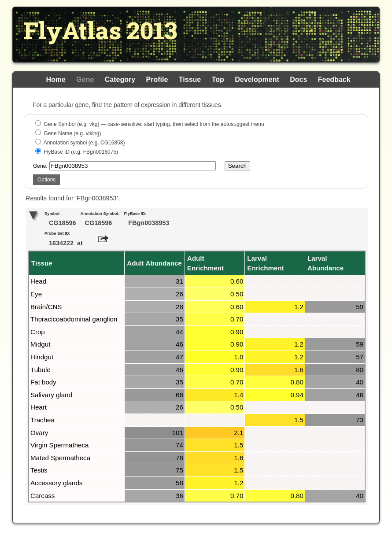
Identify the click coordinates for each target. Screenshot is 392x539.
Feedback (334, 79)
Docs (298, 79)
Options (46, 180)
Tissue (190, 79)
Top (218, 79)
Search (237, 166)
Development (257, 79)
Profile (157, 79)
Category (120, 79)
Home (55, 79)
